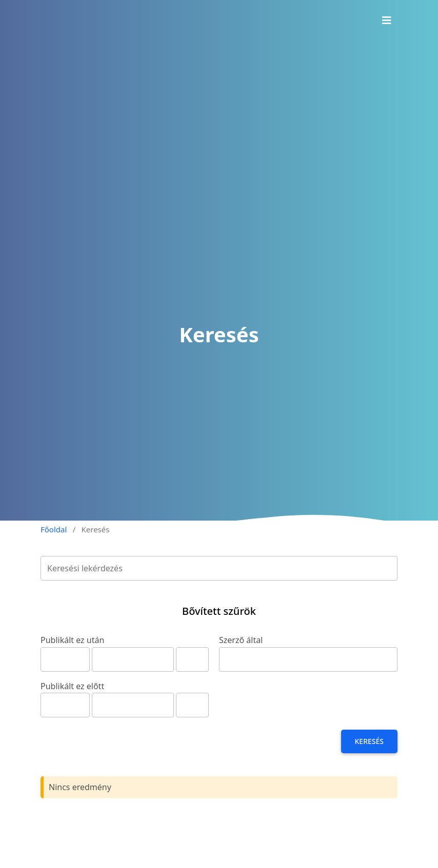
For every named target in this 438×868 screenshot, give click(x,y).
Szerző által (241, 640)
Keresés (370, 741)
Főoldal (54, 529)
